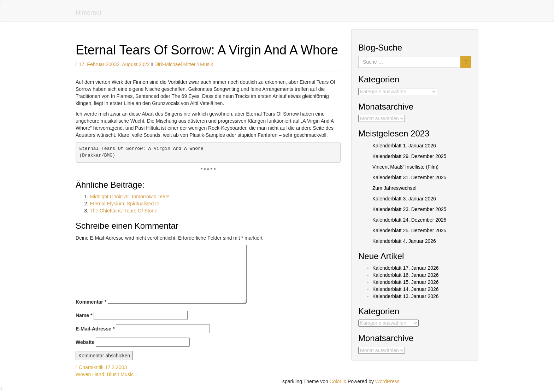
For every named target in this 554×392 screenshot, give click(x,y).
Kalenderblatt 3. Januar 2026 (404, 199)
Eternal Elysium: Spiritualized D (124, 204)
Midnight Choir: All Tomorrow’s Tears (130, 197)
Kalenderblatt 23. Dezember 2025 (409, 209)
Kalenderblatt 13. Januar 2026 (406, 296)
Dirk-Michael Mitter (175, 64)
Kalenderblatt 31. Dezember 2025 (409, 177)
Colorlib (338, 381)
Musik (207, 64)
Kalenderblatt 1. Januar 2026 (404, 146)
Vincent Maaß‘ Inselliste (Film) (405, 167)
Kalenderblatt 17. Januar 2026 (406, 268)
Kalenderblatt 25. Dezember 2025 (409, 230)
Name (84, 315)
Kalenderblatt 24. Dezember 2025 (409, 220)
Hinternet (89, 13)
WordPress (387, 381)
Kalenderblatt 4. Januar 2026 (404, 241)
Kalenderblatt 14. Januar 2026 (406, 289)
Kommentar (91, 302)
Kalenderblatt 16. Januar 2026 (406, 275)
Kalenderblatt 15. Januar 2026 (406, 282)
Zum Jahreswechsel (394, 188)
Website (85, 342)
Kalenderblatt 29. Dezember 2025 (409, 156)
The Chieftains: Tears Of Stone (123, 211)
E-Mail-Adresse (95, 329)
